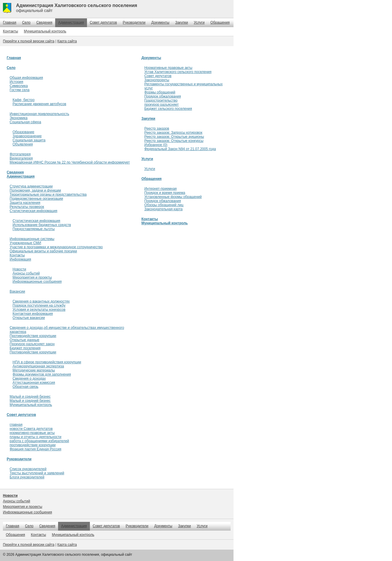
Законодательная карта (163, 209)
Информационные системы (32, 239)
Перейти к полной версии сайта (29, 41)
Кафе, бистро (23, 100)
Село (26, 22)
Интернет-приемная (160, 189)
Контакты (11, 31)
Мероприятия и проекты (32, 277)
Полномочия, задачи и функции (35, 190)
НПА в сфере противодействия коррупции (47, 362)
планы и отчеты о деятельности (35, 437)
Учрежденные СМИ (25, 243)
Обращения (220, 22)
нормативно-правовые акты (32, 433)
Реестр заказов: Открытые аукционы (174, 137)
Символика (19, 86)
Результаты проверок (27, 207)
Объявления (23, 144)
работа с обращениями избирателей (39, 441)
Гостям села (20, 90)
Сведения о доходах (29, 378)
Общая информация (26, 78)
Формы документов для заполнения (42, 374)
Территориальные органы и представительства (48, 194)
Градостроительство (161, 100)
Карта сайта (67, 41)
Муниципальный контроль (45, 31)
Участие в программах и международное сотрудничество (56, 247)
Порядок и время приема (165, 193)
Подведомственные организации (36, 199)
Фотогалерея (20, 154)
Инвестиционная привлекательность (39, 114)
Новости (19, 269)
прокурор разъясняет (161, 105)
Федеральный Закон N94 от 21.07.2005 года (180, 149)
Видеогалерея (21, 158)
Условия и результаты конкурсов (39, 310)
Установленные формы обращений (173, 197)
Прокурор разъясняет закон (32, 344)
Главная (10, 22)
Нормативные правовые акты (168, 68)
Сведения (44, 22)
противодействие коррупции (33, 445)
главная (16, 425)
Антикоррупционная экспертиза (38, 366)
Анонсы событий (26, 273)
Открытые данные (25, 340)
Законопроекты (157, 80)
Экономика (19, 118)
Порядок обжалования (162, 96)
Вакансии (17, 291)
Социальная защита (29, 140)
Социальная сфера (25, 122)
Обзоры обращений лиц (164, 205)
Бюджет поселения (25, 348)
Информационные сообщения (37, 282)
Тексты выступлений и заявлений (37, 473)
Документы (160, 22)
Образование (23, 132)
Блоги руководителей (27, 477)
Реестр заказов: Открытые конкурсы (174, 141)
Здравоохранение (27, 136)
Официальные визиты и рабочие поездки (43, 251)
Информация (20, 259)
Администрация (71, 22)
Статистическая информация (33, 211)
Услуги (199, 22)
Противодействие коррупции (33, 336)
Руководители (134, 22)
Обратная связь (25, 387)
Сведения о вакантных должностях (41, 301)
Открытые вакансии (29, 318)
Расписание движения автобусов (39, 104)
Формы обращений (160, 92)
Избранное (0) (156, 145)
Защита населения (25, 203)
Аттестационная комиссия (34, 383)
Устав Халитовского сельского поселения (178, 72)
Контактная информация (33, 314)
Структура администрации (31, 186)
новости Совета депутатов (31, 429)
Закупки (182, 22)
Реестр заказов (157, 128)
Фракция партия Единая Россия (35, 449)
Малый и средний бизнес (30, 397)
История (16, 82)
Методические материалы (34, 370)
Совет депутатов (103, 22)
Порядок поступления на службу (39, 305)
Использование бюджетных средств (42, 225)
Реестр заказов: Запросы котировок (173, 133)
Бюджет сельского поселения (168, 109)
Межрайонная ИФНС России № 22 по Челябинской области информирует (70, 162)
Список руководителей (28, 469)
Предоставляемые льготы (34, 229)
